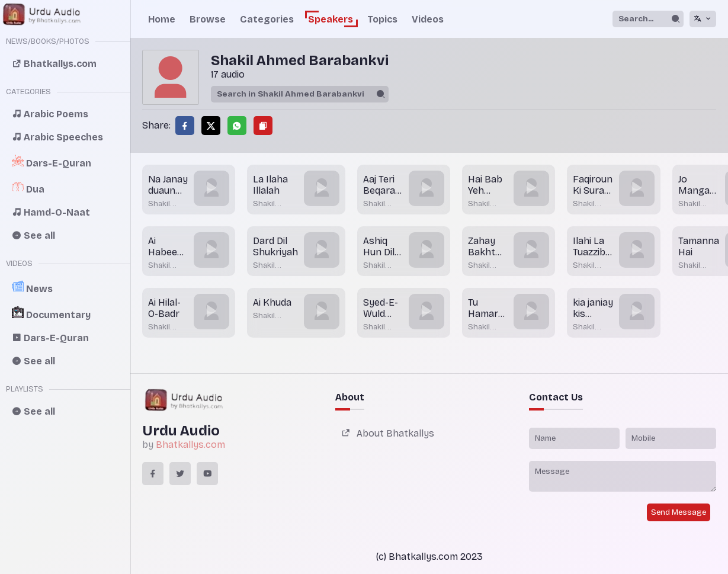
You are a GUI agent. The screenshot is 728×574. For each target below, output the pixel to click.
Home (162, 19)
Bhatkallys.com (190, 445)
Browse (208, 19)
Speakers (331, 19)
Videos (428, 19)
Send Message (679, 512)
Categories (267, 19)
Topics (382, 19)
